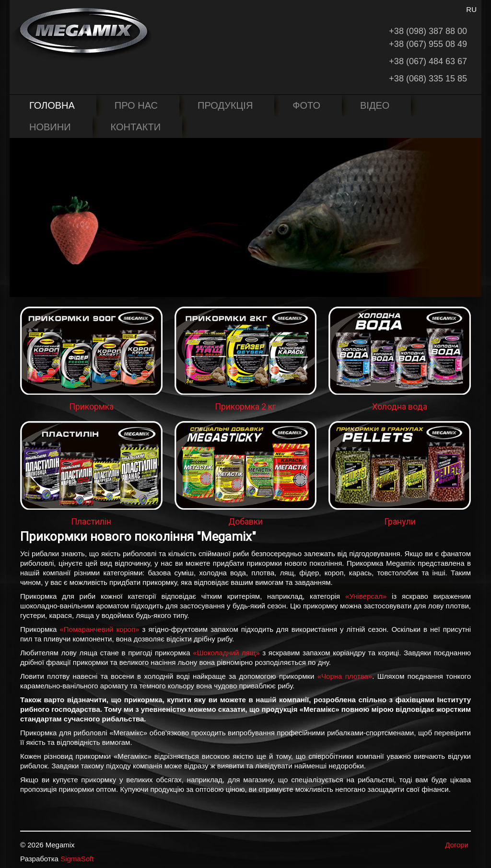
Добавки (245, 521)
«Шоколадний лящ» (226, 653)
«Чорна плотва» (345, 676)
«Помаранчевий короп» (99, 629)
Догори (457, 845)
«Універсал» (366, 596)
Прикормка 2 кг (245, 406)
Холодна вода (400, 406)
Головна (52, 105)
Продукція (225, 105)
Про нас (136, 105)
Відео (375, 105)
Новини (50, 127)
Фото (306, 105)
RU (471, 9)
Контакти (136, 127)
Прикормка (91, 406)
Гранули (400, 521)
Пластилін (91, 521)
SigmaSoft (77, 859)
